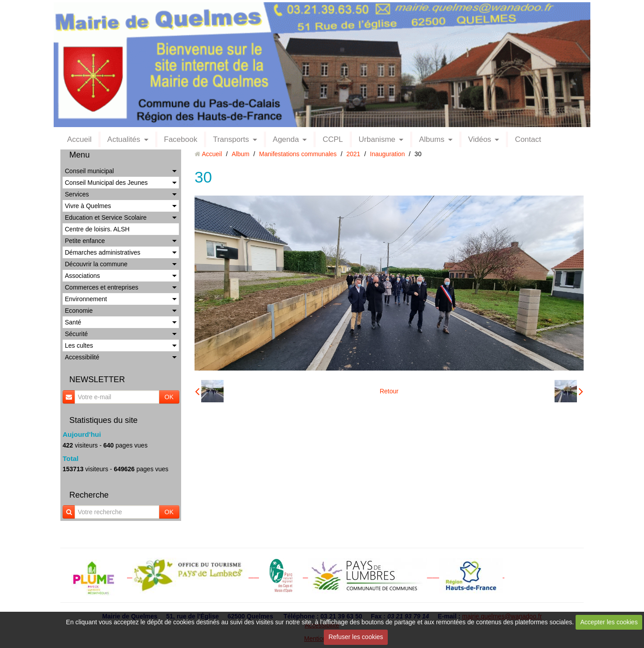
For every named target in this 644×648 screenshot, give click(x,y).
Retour (389, 391)
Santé (73, 322)
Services (77, 194)
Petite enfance (85, 241)
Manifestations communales (298, 154)
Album (241, 154)
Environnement (86, 299)
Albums (432, 139)
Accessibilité (82, 357)
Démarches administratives (103, 252)
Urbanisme (377, 139)
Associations (83, 276)
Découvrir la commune (96, 264)
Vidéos (480, 139)
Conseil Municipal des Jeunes (106, 183)
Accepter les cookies (609, 622)
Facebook (181, 139)
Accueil (79, 139)
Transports (231, 139)
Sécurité (76, 334)
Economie (79, 311)
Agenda (286, 139)
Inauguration (387, 154)
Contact (528, 139)
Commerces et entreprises (102, 287)
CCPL (333, 139)
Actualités (124, 139)
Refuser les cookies (356, 637)
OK (169, 397)
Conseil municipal (89, 171)
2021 (354, 154)
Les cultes (79, 345)
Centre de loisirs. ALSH (97, 229)
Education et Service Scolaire (106, 217)
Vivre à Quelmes (88, 206)
